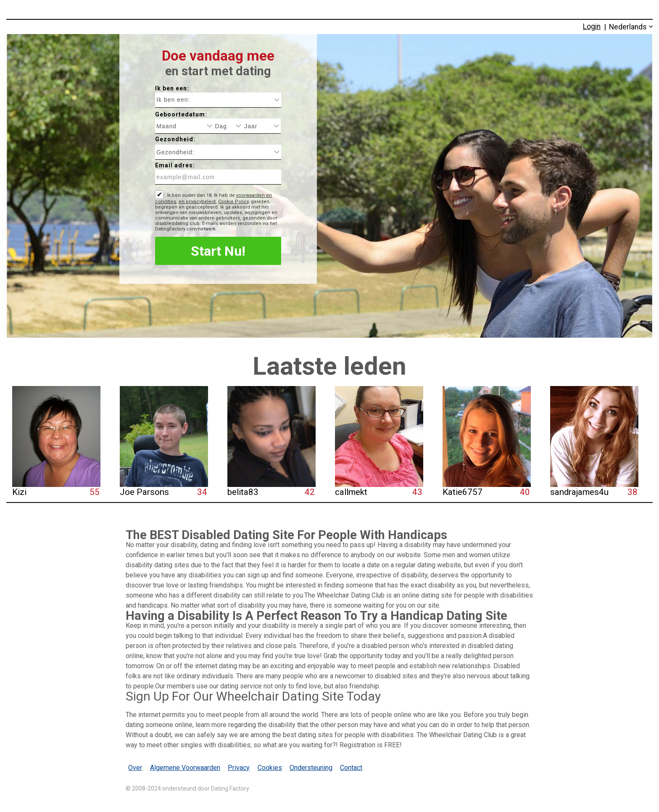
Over (135, 768)
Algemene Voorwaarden (185, 768)
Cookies (270, 768)
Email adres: (175, 165)
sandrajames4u (579, 492)
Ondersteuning (311, 768)
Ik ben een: (172, 88)
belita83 (243, 492)
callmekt (351, 492)
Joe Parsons (144, 492)
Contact (351, 768)
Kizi (19, 492)
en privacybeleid (197, 202)
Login (592, 26)
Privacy (239, 768)
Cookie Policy (233, 202)
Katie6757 (463, 492)
